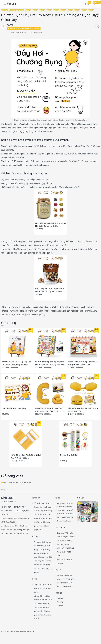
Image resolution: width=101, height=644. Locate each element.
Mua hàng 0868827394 (65, 576)
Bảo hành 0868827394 (66, 583)
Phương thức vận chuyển (66, 504)
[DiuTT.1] (12, 25)
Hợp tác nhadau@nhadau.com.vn (65, 587)
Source (34, 639)
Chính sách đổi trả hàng (66, 500)
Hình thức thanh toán (65, 514)
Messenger (61, 602)
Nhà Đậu (11, 4)
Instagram (61, 606)
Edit (39, 639)
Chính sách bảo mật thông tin (66, 507)
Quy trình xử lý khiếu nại (66, 511)
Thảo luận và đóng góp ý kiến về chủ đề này (25, 29)
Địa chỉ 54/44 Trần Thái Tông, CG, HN (66, 580)
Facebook (61, 599)
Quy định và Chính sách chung (66, 496)
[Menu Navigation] (5, 4)
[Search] (85, 4)
